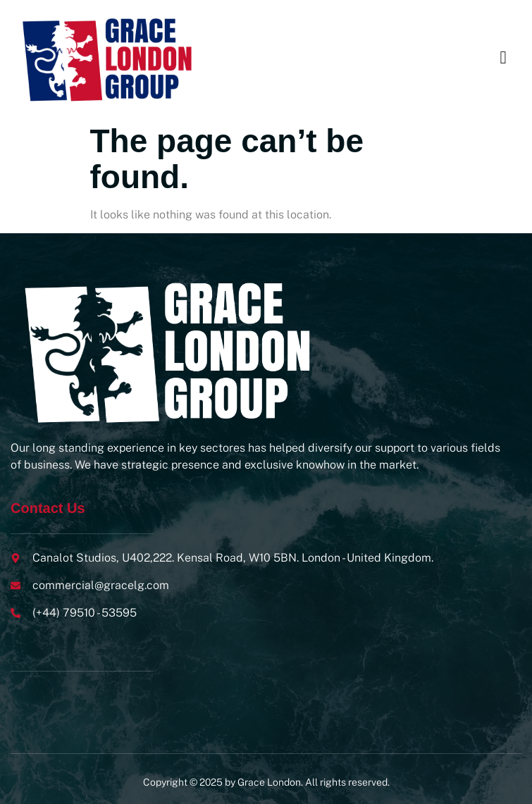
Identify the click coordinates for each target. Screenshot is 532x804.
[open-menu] (503, 58)
